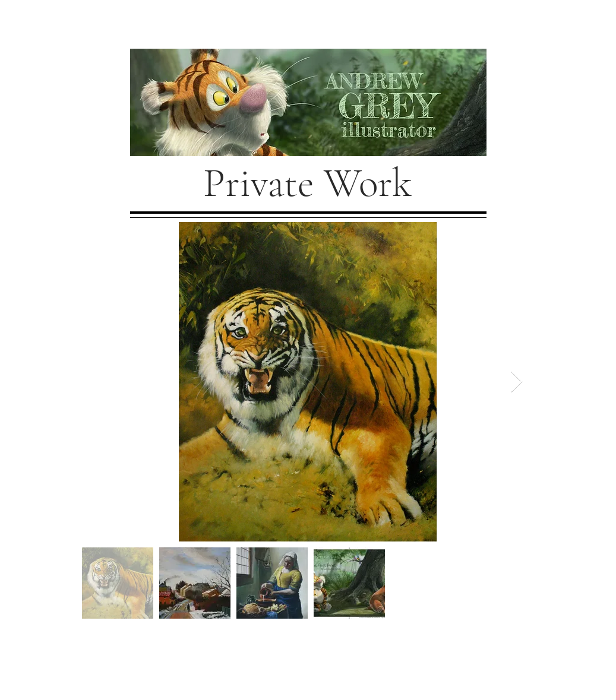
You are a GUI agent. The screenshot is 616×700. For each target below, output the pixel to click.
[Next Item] (517, 382)
